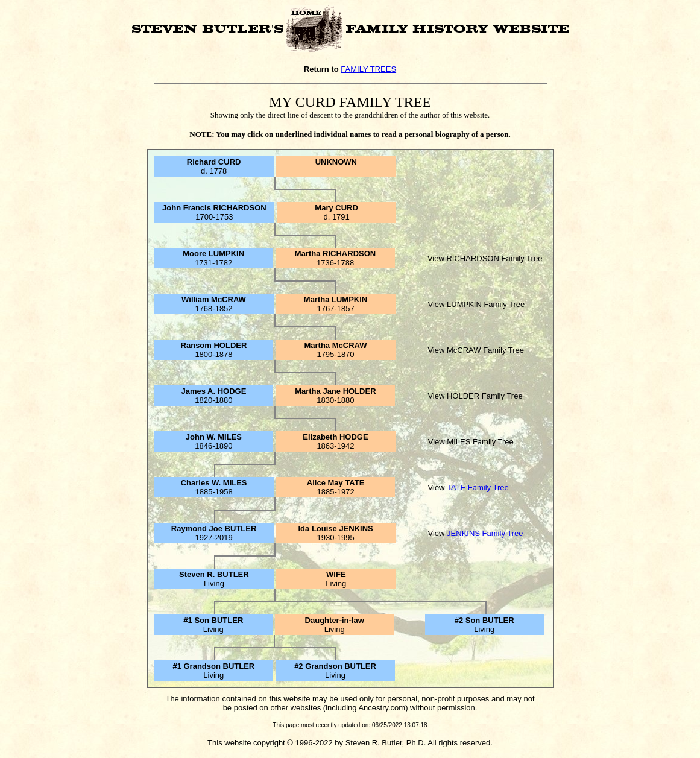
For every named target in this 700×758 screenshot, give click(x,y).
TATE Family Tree (478, 488)
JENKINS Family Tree (485, 533)
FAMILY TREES (368, 69)
